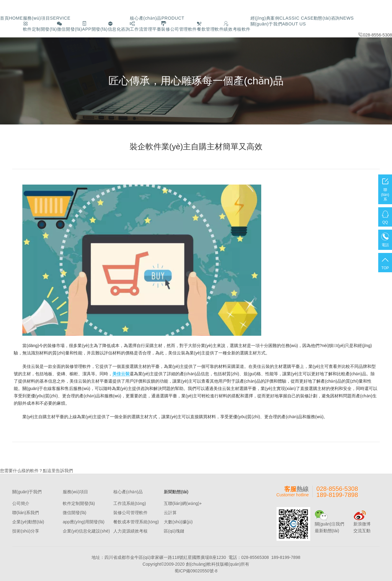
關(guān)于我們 (359, 18)
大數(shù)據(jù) (178, 521)
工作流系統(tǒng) (130, 503)
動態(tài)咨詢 (315, 18)
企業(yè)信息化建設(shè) (86, 530)
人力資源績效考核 (130, 530)
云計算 (170, 512)
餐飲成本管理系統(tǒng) (136, 521)
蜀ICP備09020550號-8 (196, 570)
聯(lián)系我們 (26, 512)
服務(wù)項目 (43, 18)
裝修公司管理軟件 (130, 512)
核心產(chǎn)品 (147, 18)
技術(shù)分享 (26, 530)
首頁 (11, 18)
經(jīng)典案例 (267, 18)
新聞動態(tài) (176, 491)
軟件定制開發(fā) (79, 503)
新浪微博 (362, 523)
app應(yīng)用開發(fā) (84, 521)
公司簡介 (21, 503)
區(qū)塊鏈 (174, 530)
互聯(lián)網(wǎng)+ (183, 503)
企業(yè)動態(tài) (28, 521)
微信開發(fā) (75, 512)
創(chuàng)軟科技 (203, 564)
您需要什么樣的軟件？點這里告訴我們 (36, 470)
